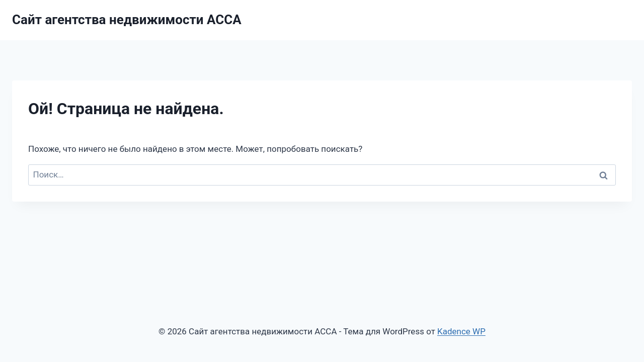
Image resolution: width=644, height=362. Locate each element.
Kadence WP (461, 331)
